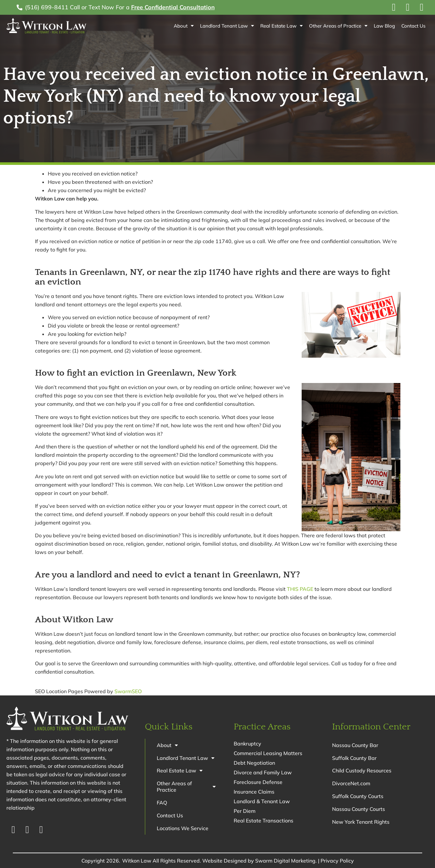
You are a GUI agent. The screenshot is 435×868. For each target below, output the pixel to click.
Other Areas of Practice (338, 26)
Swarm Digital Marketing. (286, 861)
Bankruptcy (247, 744)
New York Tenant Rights (361, 822)
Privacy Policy (337, 861)
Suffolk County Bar (354, 758)
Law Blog (384, 26)
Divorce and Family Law (263, 772)
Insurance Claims (254, 792)
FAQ (162, 803)
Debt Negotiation (254, 763)
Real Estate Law (281, 26)
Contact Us (413, 26)
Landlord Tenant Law (227, 26)
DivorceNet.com (351, 784)
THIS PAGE (300, 589)
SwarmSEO (128, 691)
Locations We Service (183, 829)
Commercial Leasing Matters (268, 753)
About (184, 26)
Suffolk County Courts (358, 796)
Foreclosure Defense (258, 782)
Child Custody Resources (362, 771)
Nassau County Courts (359, 809)
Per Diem (245, 811)
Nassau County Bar (355, 745)
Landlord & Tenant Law (262, 801)
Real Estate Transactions (264, 821)
